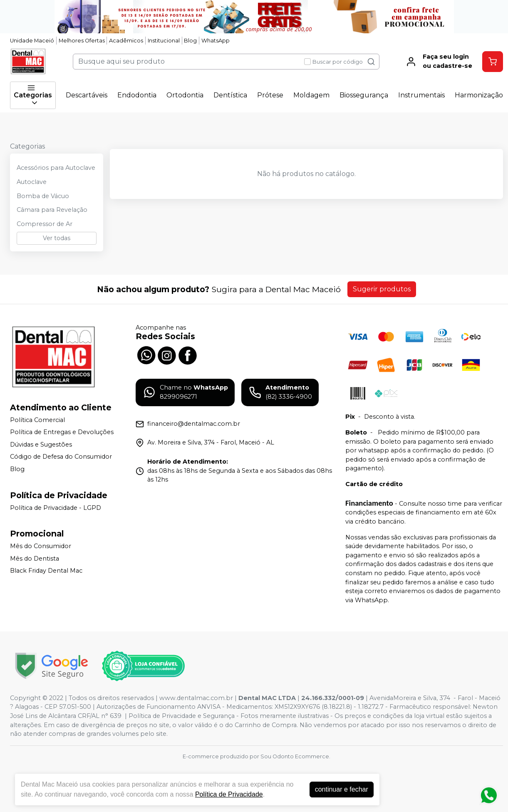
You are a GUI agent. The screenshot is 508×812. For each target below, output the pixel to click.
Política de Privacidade (229, 794)
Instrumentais (421, 95)
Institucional (164, 41)
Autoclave (32, 182)
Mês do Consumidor (41, 546)
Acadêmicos (126, 41)
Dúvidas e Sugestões (41, 444)
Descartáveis (87, 95)
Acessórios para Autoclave (56, 168)
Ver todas (57, 238)
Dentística (230, 95)
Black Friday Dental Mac (46, 571)
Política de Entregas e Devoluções (62, 432)
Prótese (270, 95)
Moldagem (311, 95)
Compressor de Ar (45, 224)
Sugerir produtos (382, 289)
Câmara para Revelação (52, 210)
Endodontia (137, 95)
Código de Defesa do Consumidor (61, 457)
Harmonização (479, 95)
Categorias (33, 95)
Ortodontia (185, 95)
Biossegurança (364, 95)
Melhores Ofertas (82, 41)
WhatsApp (216, 41)
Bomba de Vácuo (43, 196)
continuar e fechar (342, 789)
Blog (190, 41)
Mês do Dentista (35, 559)
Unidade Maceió (32, 41)
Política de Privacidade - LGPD (56, 508)
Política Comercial (37, 420)
